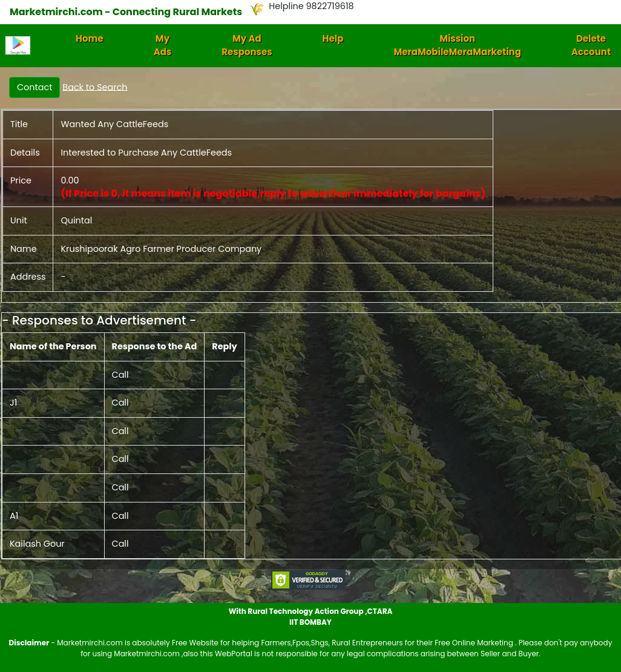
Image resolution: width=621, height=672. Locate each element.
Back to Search (95, 87)
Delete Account (591, 45)
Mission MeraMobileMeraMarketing (457, 45)
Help (333, 38)
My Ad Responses (247, 45)
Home (90, 38)
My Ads (163, 45)
